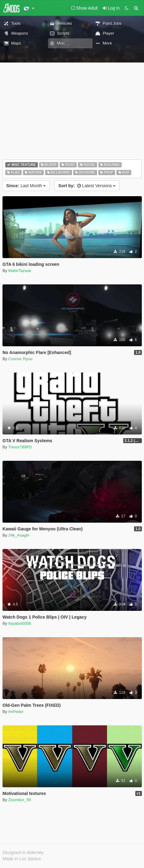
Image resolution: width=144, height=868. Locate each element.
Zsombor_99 (20, 800)
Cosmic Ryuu (20, 359)
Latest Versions (87, 186)
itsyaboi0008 (20, 623)
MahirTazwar (20, 271)
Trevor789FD (20, 447)
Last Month (26, 186)
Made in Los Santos (22, 859)
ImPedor (16, 712)
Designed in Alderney (23, 853)
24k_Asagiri (19, 535)
